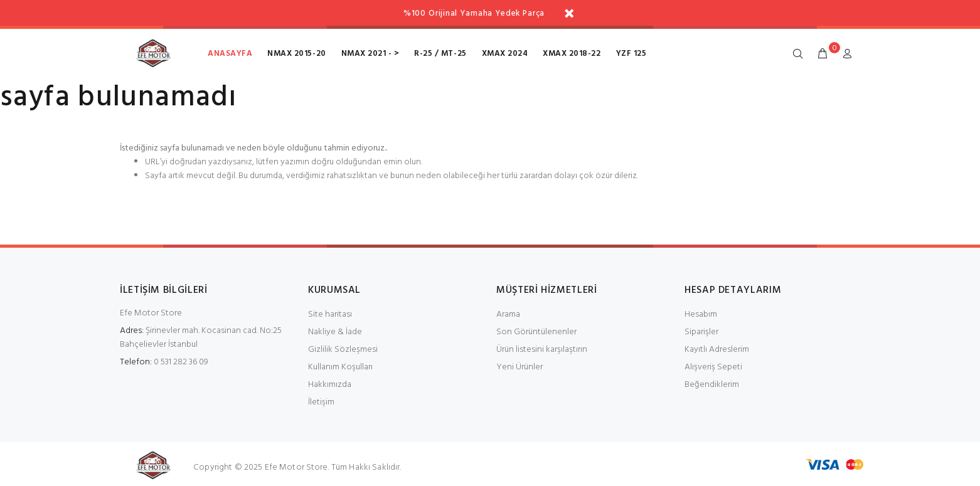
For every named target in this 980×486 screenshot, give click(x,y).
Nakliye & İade (335, 332)
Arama (508, 314)
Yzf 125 (631, 54)
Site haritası (330, 314)
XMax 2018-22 (572, 54)
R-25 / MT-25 (440, 54)
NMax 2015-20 (296, 54)
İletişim (321, 402)
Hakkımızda (330, 385)
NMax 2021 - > (370, 54)
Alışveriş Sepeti (713, 367)
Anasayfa (230, 54)
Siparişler (701, 332)
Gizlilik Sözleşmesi (343, 350)
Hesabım (701, 314)
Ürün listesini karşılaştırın (542, 350)
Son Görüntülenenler (536, 332)
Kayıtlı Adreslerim (717, 350)
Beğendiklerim (712, 385)
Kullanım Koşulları (340, 367)
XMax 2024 (505, 54)
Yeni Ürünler (519, 367)
